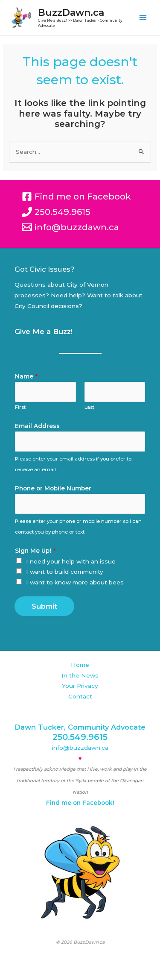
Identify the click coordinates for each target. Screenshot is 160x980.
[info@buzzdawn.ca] (70, 227)
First (20, 407)
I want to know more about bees (75, 582)
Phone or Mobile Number (53, 488)
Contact (80, 696)
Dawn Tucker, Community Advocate (80, 727)
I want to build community (65, 572)
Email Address (37, 426)
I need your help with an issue (71, 561)
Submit (44, 606)
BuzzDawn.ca (71, 12)
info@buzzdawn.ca (80, 748)
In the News (80, 675)
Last (89, 407)
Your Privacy (80, 686)
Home (80, 665)
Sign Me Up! (35, 551)
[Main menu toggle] (143, 18)
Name (26, 376)
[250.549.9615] (56, 212)
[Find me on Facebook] (76, 197)
